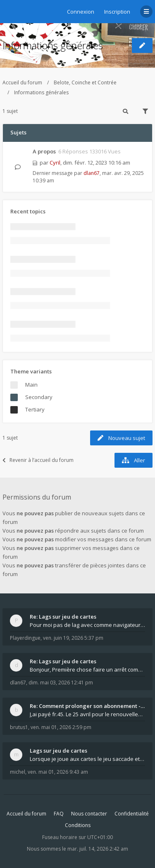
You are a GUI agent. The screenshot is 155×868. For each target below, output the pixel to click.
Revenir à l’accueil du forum (38, 460)
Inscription (117, 12)
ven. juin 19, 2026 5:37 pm (73, 638)
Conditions (78, 825)
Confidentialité (132, 814)
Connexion (81, 12)
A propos (44, 151)
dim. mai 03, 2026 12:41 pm (61, 683)
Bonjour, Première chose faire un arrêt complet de (87, 670)
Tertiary (35, 409)
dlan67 (92, 173)
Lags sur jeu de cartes (58, 751)
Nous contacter (89, 814)
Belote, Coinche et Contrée (85, 82)
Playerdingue (25, 638)
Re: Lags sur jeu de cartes (63, 617)
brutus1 (19, 727)
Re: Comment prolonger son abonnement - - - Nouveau (87, 706)
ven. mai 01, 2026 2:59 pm (61, 727)
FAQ (59, 814)
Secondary (39, 397)
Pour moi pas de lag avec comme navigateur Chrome (87, 625)
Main (31, 385)
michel (18, 772)
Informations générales (53, 45)
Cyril (55, 163)
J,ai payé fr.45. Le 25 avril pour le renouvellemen (87, 714)
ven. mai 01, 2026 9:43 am (58, 772)
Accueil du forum (22, 82)
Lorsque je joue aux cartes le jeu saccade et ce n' (87, 759)
